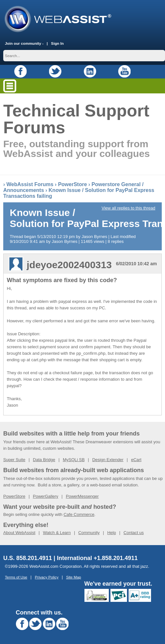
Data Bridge (44, 460)
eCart (136, 460)
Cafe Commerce (79, 514)
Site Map (73, 577)
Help (112, 533)
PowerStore (73, 184)
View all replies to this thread (128, 208)
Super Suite (14, 460)
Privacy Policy (47, 577)
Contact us (133, 533)
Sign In (57, 43)
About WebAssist (19, 533)
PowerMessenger (82, 496)
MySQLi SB (74, 460)
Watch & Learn (57, 533)
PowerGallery (45, 496)
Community (89, 533)
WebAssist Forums (30, 184)
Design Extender (108, 460)
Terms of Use (16, 577)
